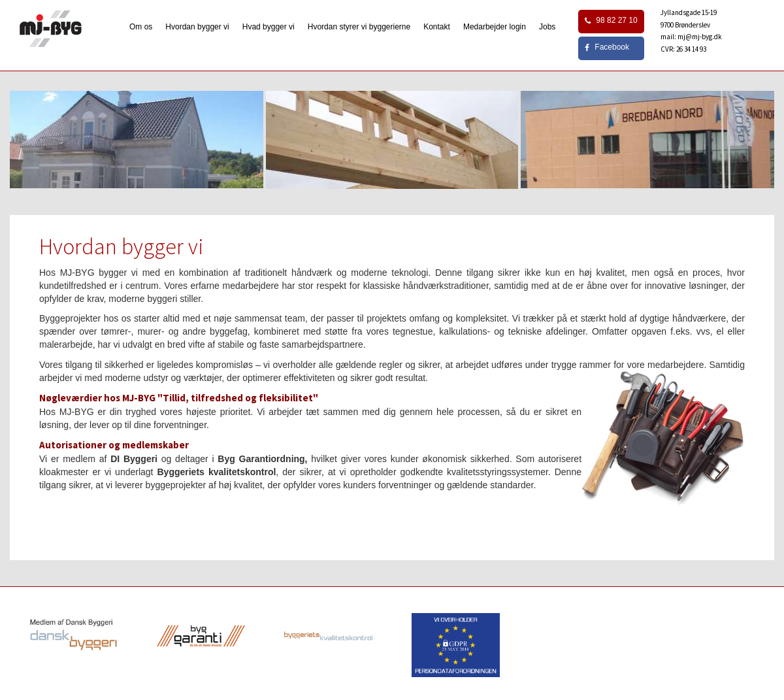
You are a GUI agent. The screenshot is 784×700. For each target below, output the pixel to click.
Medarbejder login (495, 27)
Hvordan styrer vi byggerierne (359, 27)
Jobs (547, 27)
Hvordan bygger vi (197, 27)
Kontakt (437, 27)
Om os (141, 27)
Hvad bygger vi (269, 27)
